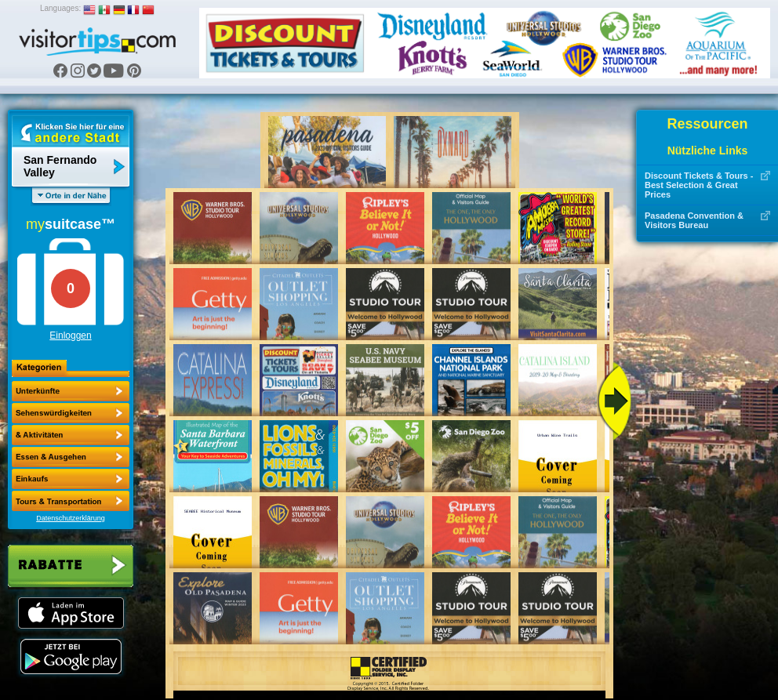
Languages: (60, 8)
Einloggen (70, 335)
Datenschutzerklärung (71, 518)
